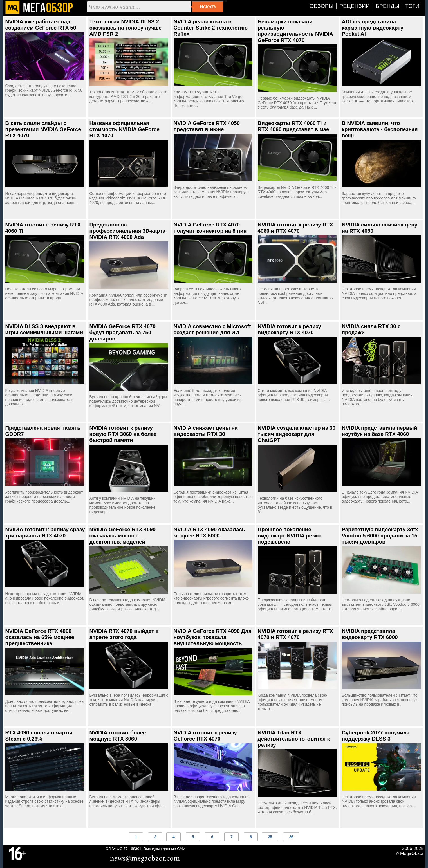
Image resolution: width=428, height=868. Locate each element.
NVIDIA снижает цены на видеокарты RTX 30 (206, 431)
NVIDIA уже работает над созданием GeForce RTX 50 (41, 25)
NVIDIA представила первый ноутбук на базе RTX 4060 (380, 431)
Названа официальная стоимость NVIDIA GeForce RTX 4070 (125, 129)
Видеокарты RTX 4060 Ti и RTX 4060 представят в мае (293, 126)
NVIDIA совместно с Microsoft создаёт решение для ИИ (212, 329)
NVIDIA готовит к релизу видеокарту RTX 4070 (289, 329)
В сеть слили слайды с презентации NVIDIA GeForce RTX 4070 (43, 129)
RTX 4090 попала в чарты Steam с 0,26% (39, 736)
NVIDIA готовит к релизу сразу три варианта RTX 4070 (45, 532)
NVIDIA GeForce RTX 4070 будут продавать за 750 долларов (123, 332)
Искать (208, 7)
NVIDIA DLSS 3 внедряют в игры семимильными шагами (44, 329)
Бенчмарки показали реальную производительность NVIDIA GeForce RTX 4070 (295, 31)
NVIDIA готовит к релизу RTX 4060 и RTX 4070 (295, 228)
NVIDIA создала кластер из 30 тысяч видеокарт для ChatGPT (297, 434)
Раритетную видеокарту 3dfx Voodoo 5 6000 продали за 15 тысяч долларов (380, 536)
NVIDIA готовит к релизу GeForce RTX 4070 (205, 736)
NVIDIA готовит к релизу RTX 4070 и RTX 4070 (295, 634)
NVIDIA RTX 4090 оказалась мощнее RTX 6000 (209, 532)
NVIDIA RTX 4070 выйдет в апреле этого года (124, 634)
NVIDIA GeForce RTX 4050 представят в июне (207, 126)
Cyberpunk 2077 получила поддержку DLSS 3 (376, 736)
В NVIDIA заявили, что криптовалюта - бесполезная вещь (380, 129)
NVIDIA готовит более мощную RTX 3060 (118, 736)
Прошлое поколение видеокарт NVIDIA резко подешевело (289, 536)
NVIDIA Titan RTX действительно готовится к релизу (294, 739)
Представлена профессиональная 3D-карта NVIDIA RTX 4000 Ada (127, 231)
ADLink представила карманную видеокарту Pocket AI (373, 28)
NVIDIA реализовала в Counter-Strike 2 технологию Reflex (211, 28)
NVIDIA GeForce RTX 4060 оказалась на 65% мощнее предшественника (40, 637)
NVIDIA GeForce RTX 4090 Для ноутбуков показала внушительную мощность (213, 637)
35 (270, 837)
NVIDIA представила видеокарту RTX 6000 (370, 634)
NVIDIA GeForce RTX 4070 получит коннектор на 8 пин (210, 228)
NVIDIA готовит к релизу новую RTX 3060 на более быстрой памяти (123, 434)
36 (291, 837)
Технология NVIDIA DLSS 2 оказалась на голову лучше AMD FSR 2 (126, 28)
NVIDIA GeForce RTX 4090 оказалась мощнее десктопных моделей (123, 536)
